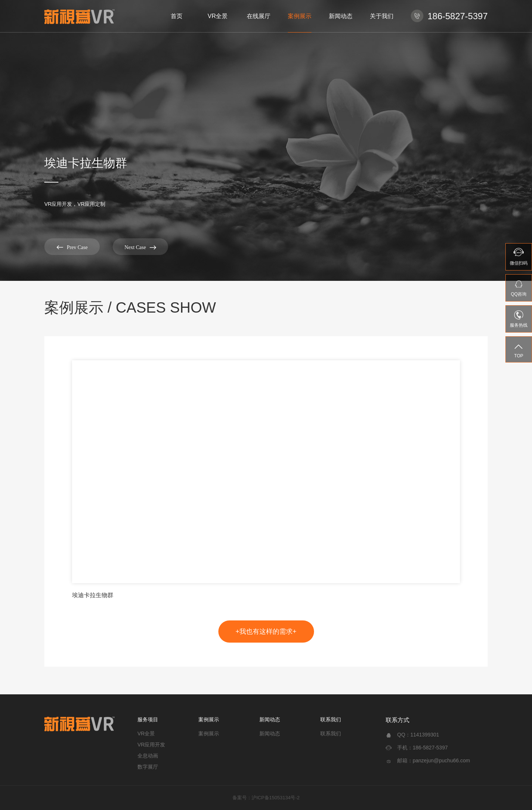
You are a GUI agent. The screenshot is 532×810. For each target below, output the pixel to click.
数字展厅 (148, 767)
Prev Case (72, 247)
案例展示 (300, 16)
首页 (177, 16)
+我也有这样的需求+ (266, 632)
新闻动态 (341, 16)
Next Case (140, 247)
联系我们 (331, 719)
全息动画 (148, 756)
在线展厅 (259, 16)
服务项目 (148, 719)
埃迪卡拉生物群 (93, 595)
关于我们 (382, 16)
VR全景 (218, 16)
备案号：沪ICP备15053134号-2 (266, 798)
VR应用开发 (151, 745)
